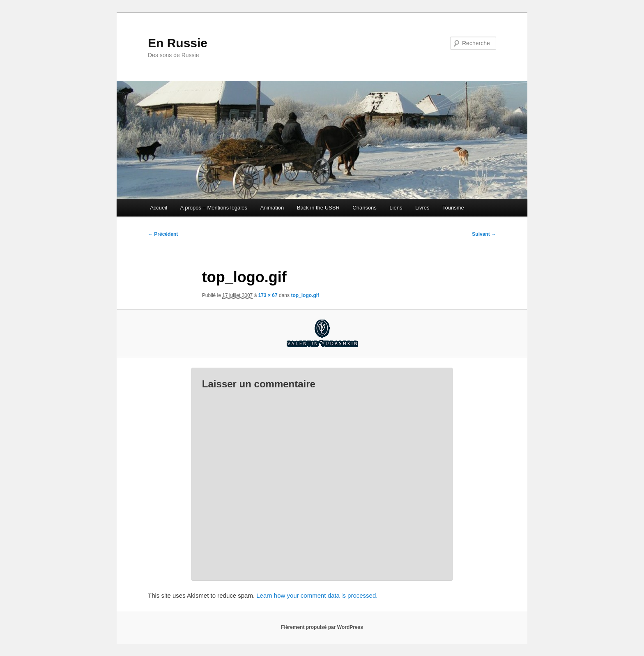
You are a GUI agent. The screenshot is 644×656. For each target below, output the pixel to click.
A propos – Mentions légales (214, 208)
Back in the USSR (318, 208)
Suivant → (484, 234)
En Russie (178, 43)
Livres (422, 208)
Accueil (159, 208)
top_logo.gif (305, 295)
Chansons (365, 208)
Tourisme (453, 208)
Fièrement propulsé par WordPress (322, 627)
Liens (396, 208)
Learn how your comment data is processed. (317, 595)
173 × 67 (268, 295)
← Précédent (163, 234)
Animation (272, 208)
